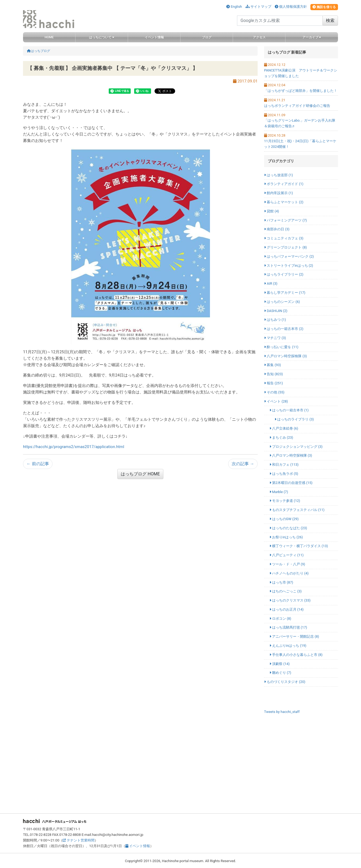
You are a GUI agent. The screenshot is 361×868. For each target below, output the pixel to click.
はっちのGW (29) (284, 519)
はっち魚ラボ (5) (284, 474)
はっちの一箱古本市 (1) (289, 410)
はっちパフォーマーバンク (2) (289, 256)
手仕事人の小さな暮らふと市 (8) (296, 655)
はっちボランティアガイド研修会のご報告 (297, 106)
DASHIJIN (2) (276, 311)
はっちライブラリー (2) (284, 274)
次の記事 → (243, 464)
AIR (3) (271, 283)
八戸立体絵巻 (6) (284, 428)
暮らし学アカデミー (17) (285, 293)
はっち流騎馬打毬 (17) (288, 627)
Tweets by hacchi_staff (282, 712)
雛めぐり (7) (280, 673)
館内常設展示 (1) (279, 193)
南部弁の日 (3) (277, 229)
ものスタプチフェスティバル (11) (297, 510)
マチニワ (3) (275, 338)
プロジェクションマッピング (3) (296, 447)
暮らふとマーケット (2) (284, 202)
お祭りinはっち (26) (286, 537)
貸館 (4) (272, 211)
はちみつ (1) (275, 320)
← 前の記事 (38, 464)
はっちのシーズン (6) (282, 302)
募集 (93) (272, 365)
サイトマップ (258, 7)
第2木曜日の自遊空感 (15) (291, 483)
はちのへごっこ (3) (286, 591)
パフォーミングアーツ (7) (285, 220)
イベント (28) (276, 401)
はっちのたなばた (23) (288, 528)
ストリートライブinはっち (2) (289, 266)
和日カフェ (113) (284, 465)
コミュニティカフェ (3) (284, 238)
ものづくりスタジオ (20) (285, 682)
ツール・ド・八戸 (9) (287, 564)
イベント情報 (138, 846)
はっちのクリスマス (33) (290, 600)
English (234, 7)
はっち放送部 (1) (279, 175)
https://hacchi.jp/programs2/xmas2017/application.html (74, 447)
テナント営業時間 (78, 840)
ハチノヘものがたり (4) (289, 573)
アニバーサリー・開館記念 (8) (294, 636)
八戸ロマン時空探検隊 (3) (285, 356)
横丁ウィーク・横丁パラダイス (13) (299, 546)
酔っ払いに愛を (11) (281, 347)
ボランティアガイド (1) (284, 184)
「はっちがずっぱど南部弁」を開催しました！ (301, 91)
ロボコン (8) (280, 619)
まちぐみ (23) (281, 437)
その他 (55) (274, 392)
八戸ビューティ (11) (287, 555)
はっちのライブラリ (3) (294, 419)
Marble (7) (279, 492)
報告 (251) (273, 383)
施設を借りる (324, 7)
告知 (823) (273, 374)
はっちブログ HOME (140, 474)
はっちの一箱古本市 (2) (284, 329)
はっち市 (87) (281, 582)
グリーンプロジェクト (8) (285, 247)
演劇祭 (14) (280, 664)
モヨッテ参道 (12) (285, 501)
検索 (330, 20)
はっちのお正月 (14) (287, 609)
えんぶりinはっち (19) (288, 646)
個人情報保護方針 (291, 7)
